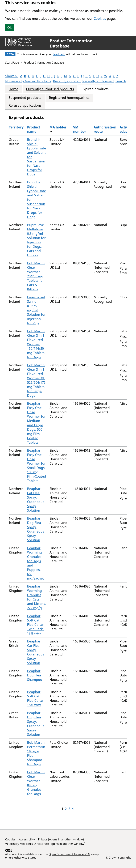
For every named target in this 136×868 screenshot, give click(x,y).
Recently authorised (98, 81)
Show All (12, 76)
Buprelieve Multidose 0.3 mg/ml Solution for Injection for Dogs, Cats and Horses (36, 240)
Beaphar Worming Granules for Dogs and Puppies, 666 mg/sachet (36, 563)
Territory (16, 127)
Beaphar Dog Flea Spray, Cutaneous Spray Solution (36, 529)
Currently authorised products (50, 89)
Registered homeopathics (69, 98)
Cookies (100, 19)
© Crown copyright (118, 858)
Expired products (95, 89)
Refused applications (25, 105)
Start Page (12, 63)
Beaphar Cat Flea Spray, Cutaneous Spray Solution (36, 500)
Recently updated (67, 81)
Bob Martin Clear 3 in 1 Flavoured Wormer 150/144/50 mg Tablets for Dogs (36, 344)
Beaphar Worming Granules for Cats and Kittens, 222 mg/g (36, 597)
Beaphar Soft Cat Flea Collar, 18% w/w (36, 698)
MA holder (58, 127)
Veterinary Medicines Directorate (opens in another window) (45, 844)
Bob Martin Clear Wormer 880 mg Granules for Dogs (36, 783)
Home (13, 89)
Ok (9, 28)
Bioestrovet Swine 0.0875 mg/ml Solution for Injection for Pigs (36, 310)
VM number (80, 129)
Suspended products (25, 98)
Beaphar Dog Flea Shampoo (35, 675)
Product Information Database (71, 43)
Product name (34, 129)
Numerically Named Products (28, 81)
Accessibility (27, 839)
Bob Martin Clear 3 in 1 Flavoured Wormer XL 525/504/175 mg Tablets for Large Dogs (36, 380)
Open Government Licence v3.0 (69, 854)
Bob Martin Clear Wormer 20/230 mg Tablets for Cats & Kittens (36, 276)
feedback (59, 54)
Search (121, 81)
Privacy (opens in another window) (61, 839)
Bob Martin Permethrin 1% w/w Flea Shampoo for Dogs (36, 753)
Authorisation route (105, 129)
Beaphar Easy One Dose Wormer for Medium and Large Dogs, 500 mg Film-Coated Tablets (36, 423)
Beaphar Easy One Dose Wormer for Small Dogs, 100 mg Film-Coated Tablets (37, 466)
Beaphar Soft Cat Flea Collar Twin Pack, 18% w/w (35, 625)
